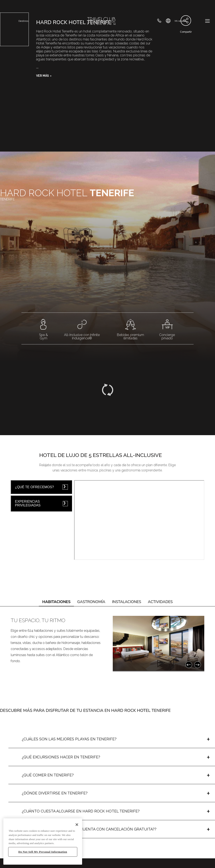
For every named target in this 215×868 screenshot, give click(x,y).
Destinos (23, 21)
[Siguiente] (198, 665)
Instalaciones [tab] (127, 602)
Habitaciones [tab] (56, 602)
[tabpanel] (107, 644)
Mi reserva (181, 21)
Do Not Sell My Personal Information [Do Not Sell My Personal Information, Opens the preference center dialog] (43, 852)
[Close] (77, 825)
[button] (44, 76)
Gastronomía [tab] (91, 602)
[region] (43, 841)
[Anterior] (189, 665)
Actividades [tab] (160, 602)
